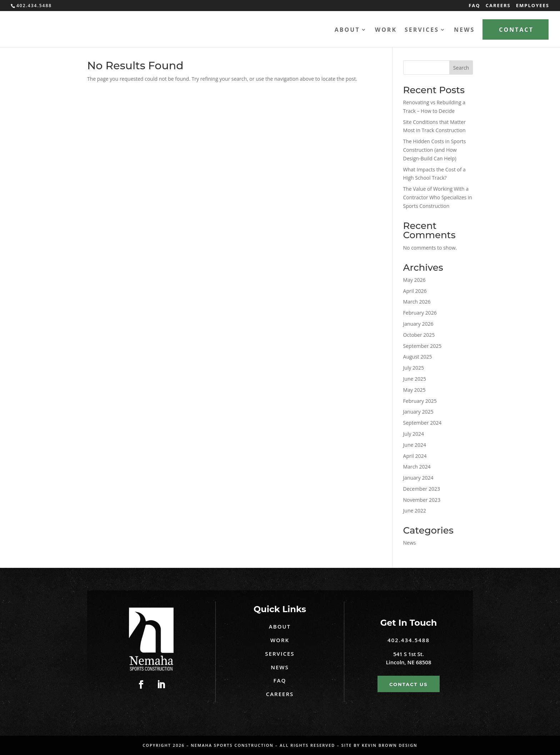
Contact (516, 30)
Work (386, 30)
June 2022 (415, 511)
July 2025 (414, 368)
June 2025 (415, 379)
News (464, 30)
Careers (498, 6)
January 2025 (418, 412)
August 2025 (418, 357)
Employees (533, 6)
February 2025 (420, 401)
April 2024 (415, 456)
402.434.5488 (409, 640)
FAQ (474, 6)
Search (461, 68)
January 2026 (418, 324)
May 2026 (414, 280)
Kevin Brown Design (390, 745)
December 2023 (422, 489)
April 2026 (415, 291)
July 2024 (414, 434)
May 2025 (414, 390)
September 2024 (422, 423)
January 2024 (418, 478)
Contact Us (408, 684)
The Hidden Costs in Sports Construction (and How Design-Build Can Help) (435, 150)
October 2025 (419, 335)
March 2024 (417, 467)
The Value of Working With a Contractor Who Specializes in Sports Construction (438, 197)
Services (422, 30)
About (347, 30)
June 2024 (415, 445)
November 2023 (422, 500)
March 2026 (417, 302)
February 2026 (420, 313)
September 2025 (422, 346)
